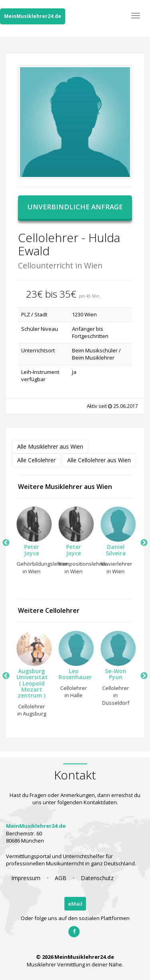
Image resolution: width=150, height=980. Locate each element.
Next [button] (144, 543)
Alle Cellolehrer (36, 460)
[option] (29, 543)
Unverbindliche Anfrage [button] (75, 207)
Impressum (26, 878)
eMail (75, 904)
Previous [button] (6, 543)
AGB (61, 878)
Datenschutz (97, 878)
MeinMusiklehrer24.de (33, 16)
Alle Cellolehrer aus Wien (99, 460)
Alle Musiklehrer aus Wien (50, 446)
